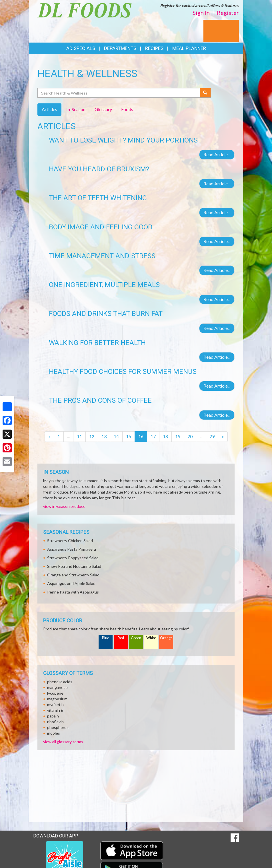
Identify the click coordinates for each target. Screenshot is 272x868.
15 (129, 436)
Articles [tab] (49, 109)
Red (121, 638)
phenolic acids (60, 682)
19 (178, 436)
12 (92, 436)
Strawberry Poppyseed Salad (73, 558)
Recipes (154, 48)
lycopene (55, 693)
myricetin (55, 704)
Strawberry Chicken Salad (70, 541)
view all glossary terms (63, 742)
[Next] (223, 437)
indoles (54, 733)
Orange (166, 638)
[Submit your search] (205, 93)
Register (228, 13)
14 (116, 436)
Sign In (201, 13)
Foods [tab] (127, 109)
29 (212, 436)
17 (153, 436)
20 (190, 436)
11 (79, 436)
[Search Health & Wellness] (119, 93)
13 (104, 436)
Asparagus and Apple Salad (71, 583)
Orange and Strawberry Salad (73, 575)
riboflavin (55, 722)
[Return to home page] (85, 10)
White (151, 638)
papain (53, 716)
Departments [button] (120, 48)
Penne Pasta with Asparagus (73, 592)
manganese (57, 687)
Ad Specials (81, 48)
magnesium (57, 699)
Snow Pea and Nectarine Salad (74, 566)
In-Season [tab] (76, 109)
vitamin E (55, 710)
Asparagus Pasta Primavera (72, 549)
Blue (106, 638)
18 (165, 436)
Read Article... (217, 154)
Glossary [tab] (103, 109)
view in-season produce (64, 506)
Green (136, 638)
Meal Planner (189, 48)
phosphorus (58, 727)
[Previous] (49, 437)
